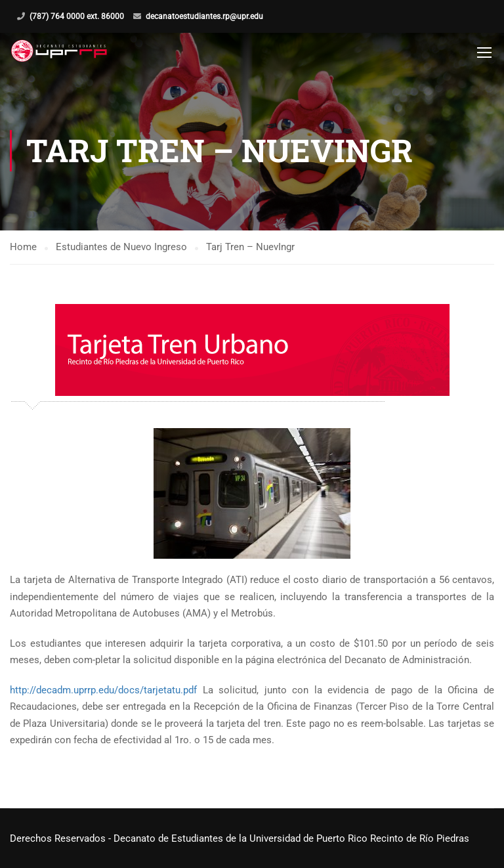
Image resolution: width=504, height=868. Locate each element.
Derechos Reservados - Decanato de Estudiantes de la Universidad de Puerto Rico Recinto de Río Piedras (240, 838)
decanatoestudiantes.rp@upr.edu (204, 16)
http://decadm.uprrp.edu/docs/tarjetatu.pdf (103, 690)
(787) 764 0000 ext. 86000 (77, 16)
